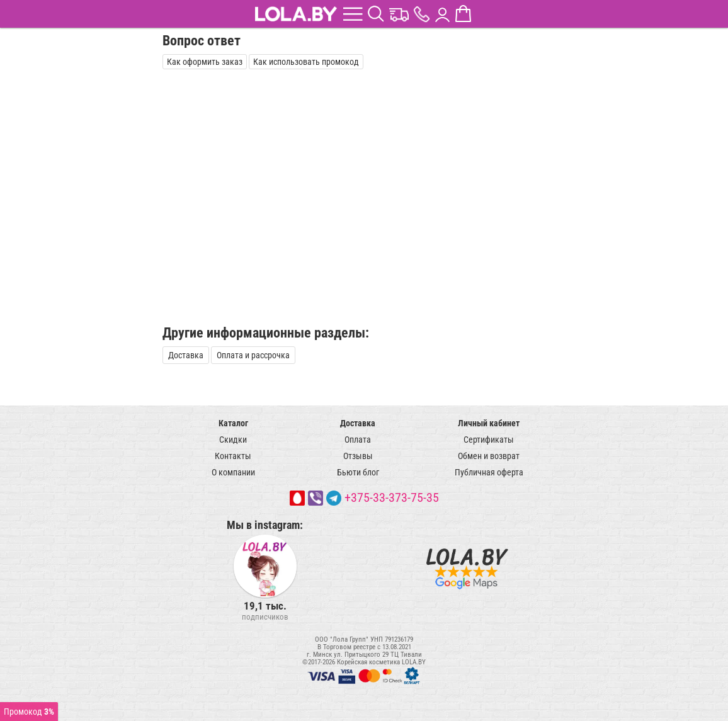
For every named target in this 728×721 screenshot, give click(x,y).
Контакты (233, 456)
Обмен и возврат (489, 456)
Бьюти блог (358, 472)
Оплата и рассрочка (253, 355)
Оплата (358, 440)
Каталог (233, 423)
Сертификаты (489, 440)
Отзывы (358, 456)
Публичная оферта (489, 472)
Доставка (186, 355)
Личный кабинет (489, 423)
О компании (233, 472)
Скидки (233, 440)
